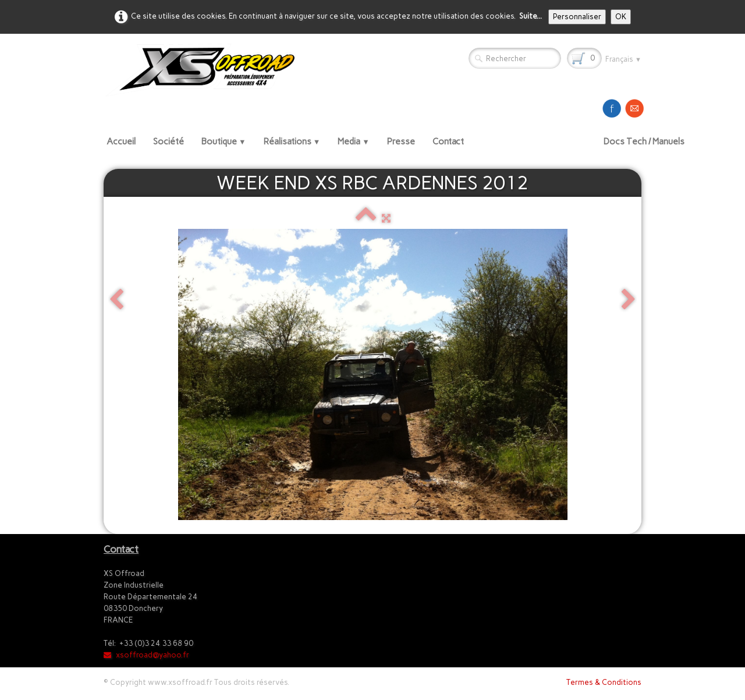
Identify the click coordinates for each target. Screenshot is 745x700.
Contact (448, 142)
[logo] (204, 70)
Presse (401, 142)
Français (623, 59)
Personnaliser (577, 17)
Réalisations (292, 142)
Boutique (224, 142)
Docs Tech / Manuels (644, 142)
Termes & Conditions (604, 682)
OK (621, 17)
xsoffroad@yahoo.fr (146, 655)
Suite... (531, 16)
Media (354, 142)
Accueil (121, 142)
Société (168, 142)
